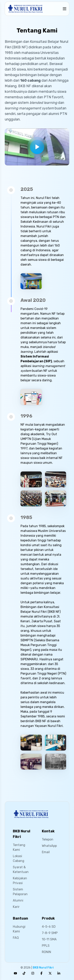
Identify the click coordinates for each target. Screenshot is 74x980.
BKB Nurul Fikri (43, 968)
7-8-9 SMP (50, 933)
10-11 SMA (49, 939)
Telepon (48, 839)
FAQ (16, 938)
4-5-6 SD (49, 927)
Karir (16, 907)
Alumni (18, 900)
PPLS (46, 946)
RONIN (46, 952)
